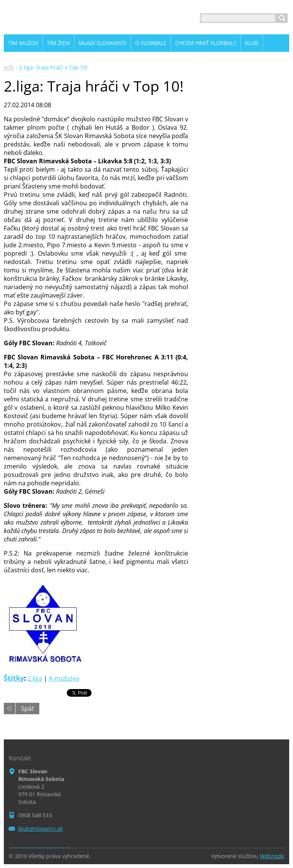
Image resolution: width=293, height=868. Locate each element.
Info (9, 67)
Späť (27, 709)
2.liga (35, 678)
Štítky (14, 678)
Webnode (272, 856)
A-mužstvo (64, 678)
